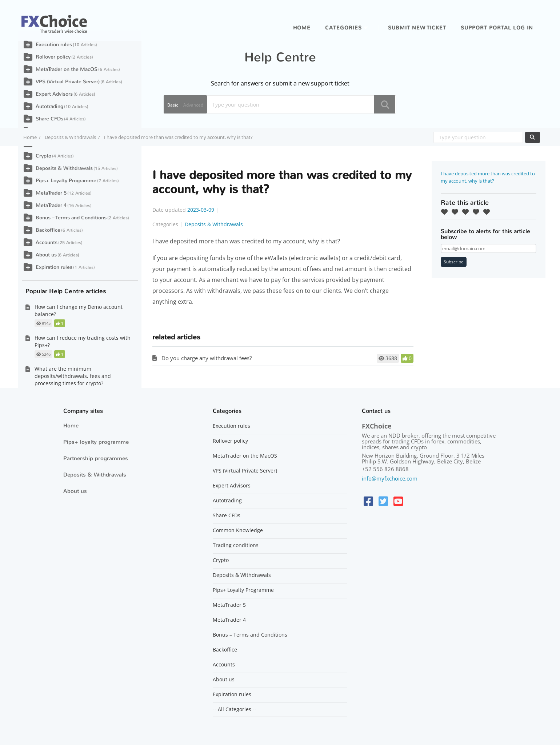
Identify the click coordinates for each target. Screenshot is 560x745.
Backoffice (48, 230)
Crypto (43, 156)
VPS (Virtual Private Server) (68, 82)
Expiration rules (54, 267)
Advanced (193, 105)
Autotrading (49, 106)
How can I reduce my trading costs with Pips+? (83, 341)
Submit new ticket (417, 28)
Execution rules (54, 45)
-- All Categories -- (235, 709)
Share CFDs (49, 119)
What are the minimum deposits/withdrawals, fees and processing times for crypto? (73, 376)
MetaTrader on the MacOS (67, 69)
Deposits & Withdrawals (70, 137)
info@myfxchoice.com (390, 478)
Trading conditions (236, 545)
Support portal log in (497, 28)
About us (46, 255)
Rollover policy (53, 57)
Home (302, 28)
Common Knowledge (238, 530)
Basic (173, 105)
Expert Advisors (54, 94)
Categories (343, 28)
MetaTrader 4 (51, 205)
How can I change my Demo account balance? (79, 310)
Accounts (47, 242)
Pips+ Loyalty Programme (66, 181)
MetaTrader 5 (51, 193)
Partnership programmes (96, 458)
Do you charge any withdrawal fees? (207, 358)
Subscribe (454, 262)
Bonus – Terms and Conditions (71, 218)
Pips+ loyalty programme (96, 442)
